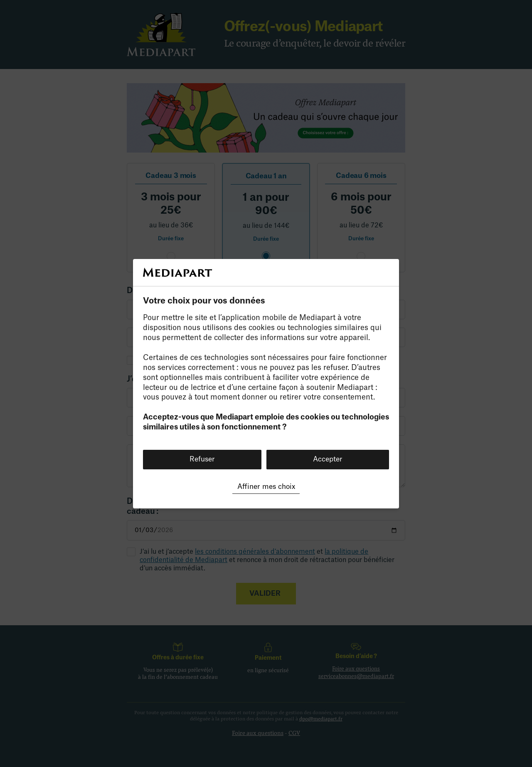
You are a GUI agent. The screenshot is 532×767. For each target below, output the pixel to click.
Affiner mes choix (266, 487)
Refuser (202, 459)
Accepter (328, 459)
